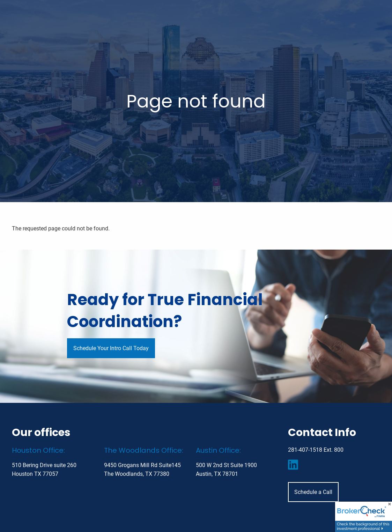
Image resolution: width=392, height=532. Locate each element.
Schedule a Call (313, 492)
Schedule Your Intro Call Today (111, 348)
